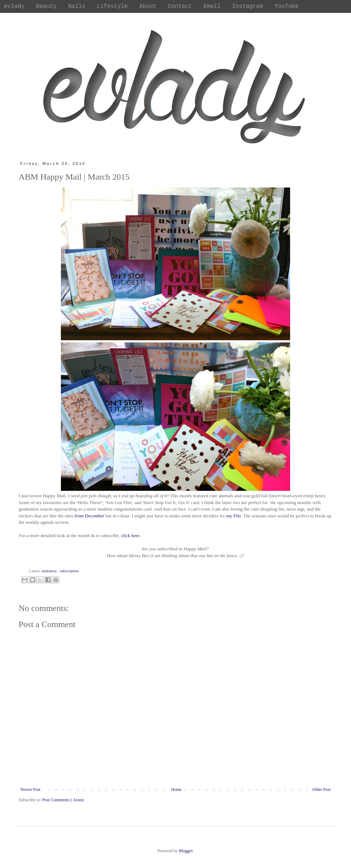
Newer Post (30, 789)
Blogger (186, 851)
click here (130, 535)
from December (89, 516)
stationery (50, 571)
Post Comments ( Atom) (63, 800)
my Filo (233, 516)
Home (176, 789)
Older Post (321, 789)
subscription (69, 571)
